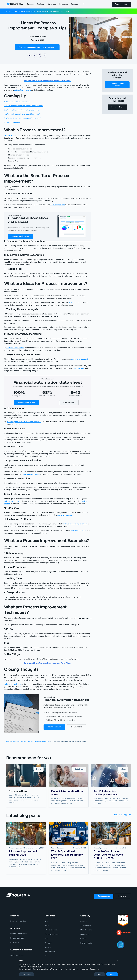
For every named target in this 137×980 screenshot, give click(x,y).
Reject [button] (100, 974)
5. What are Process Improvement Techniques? (22, 118)
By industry (14, 930)
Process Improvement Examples (37, 729)
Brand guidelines (87, 931)
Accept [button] (112, 974)
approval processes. (54, 508)
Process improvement (12, 136)
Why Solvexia (85, 913)
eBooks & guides (51, 918)
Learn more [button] (27, 974)
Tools (46, 913)
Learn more (123, 884)
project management (76, 354)
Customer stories (17, 943)
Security (48, 935)
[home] (15, 4)
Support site (49, 948)
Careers (83, 926)
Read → (66, 11)
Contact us (84, 922)
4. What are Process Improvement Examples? (21, 114)
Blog (8, 729)
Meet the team (86, 918)
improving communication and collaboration (23, 417)
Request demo (121, 4)
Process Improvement (38, 36)
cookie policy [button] (37, 967)
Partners (14, 947)
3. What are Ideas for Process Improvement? (21, 110)
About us (84, 909)
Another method (74, 494)
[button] (30, 4)
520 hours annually (55, 205)
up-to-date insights (74, 523)
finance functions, (71, 300)
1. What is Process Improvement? (17, 102)
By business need (17, 926)
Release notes (50, 939)
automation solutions (12, 90)
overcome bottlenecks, (15, 343)
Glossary (48, 931)
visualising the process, (29, 467)
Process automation (18, 909)
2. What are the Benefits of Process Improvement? (23, 106)
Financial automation (18, 921)
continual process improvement (70, 517)
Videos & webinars (51, 922)
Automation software (12, 672)
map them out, (72, 363)
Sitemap (48, 944)
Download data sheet (117, 85)
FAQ (46, 926)
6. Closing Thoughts (12, 122)
